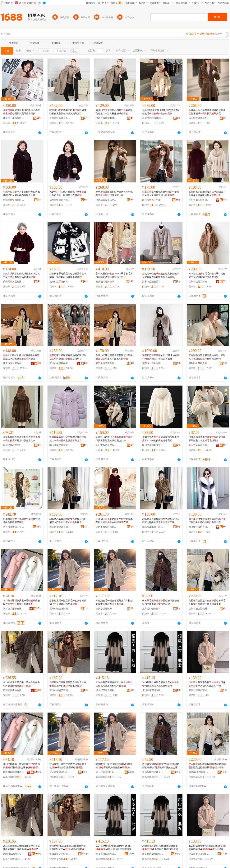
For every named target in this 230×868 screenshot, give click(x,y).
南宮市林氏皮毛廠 (151, 200)
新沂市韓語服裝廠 (105, 363)
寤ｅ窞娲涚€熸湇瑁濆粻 (106, 772)
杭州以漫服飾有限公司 (14, 690)
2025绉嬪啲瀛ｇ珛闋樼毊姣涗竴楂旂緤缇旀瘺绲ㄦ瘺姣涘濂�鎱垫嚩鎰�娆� (22, 848)
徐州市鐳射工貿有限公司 (199, 282)
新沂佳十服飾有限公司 (14, 118)
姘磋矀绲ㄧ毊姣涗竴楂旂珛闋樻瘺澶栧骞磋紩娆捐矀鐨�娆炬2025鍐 (69, 766)
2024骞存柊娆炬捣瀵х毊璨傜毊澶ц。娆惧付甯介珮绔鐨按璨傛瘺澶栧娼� (115, 848)
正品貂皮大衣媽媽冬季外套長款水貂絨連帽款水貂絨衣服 (114, 521)
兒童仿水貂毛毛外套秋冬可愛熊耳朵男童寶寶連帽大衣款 (161, 194)
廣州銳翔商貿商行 (12, 445)
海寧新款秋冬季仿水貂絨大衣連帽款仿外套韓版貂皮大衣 (21, 439)
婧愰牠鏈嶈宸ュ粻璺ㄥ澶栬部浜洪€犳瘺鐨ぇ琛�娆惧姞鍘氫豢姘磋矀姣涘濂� (69, 848)
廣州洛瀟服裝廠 (104, 609)
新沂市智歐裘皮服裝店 (106, 445)
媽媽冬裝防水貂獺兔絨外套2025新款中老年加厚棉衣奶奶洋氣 (21, 275)
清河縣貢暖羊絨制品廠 (199, 118)
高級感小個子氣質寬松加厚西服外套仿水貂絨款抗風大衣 (207, 112)
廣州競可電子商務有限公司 (106, 690)
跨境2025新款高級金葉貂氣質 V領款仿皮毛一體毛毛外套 (114, 357)
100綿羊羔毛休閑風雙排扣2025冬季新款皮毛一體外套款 (161, 112)
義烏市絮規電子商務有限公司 (60, 527)
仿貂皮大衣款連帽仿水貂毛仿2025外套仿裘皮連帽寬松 (161, 439)
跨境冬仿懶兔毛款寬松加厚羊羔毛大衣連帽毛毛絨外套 (207, 439)
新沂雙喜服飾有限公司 (199, 527)
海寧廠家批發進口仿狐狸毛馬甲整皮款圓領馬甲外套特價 (21, 112)
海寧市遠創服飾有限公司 (153, 282)
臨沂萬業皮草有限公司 (60, 445)
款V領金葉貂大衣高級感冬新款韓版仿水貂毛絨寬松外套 (21, 357)
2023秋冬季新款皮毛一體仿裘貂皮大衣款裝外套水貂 (21, 602)
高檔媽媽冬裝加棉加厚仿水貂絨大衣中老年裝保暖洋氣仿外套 (207, 194)
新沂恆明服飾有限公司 (14, 609)
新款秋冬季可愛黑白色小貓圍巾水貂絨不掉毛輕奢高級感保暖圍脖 (68, 275)
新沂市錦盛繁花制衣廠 (60, 690)
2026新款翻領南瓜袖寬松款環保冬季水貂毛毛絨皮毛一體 (207, 684)
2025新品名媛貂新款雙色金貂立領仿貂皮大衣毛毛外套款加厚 (68, 521)
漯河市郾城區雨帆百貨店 (106, 527)
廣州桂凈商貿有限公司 (153, 690)
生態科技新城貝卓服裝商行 (60, 118)
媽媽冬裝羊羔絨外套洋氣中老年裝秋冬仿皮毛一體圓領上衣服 (68, 194)
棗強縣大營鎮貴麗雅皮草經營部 (199, 363)
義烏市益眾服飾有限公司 (60, 282)
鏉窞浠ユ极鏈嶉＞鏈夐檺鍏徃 (14, 854)
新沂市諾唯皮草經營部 (199, 690)
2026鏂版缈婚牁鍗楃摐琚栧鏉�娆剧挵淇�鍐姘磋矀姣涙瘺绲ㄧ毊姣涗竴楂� (207, 848)
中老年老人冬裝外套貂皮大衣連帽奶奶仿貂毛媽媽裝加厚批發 (21, 194)
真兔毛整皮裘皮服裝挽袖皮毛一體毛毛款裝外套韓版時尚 (207, 357)
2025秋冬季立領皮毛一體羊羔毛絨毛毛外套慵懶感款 (21, 684)
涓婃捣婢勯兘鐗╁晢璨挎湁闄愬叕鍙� (153, 772)
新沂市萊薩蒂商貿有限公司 (199, 445)
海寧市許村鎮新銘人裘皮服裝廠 (153, 118)
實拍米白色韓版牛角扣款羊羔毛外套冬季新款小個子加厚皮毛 (207, 602)
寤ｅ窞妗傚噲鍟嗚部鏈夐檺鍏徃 (153, 854)
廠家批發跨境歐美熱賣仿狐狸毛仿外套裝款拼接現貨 (68, 357)
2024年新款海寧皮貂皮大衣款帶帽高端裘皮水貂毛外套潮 (114, 684)
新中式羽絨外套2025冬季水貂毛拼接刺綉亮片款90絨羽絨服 (114, 275)
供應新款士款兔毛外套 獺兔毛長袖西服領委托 (22, 521)
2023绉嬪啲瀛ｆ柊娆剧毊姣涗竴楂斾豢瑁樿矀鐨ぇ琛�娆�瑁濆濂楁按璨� (22, 766)
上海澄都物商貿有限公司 (153, 609)
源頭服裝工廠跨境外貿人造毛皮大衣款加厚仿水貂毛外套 (68, 684)
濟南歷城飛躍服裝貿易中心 (106, 118)
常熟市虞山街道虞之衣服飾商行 (199, 200)
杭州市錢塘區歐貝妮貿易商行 (199, 609)
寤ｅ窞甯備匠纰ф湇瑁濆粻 (60, 772)
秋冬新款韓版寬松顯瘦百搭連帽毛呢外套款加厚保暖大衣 (114, 194)
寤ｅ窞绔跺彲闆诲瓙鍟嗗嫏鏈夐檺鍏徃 (106, 854)
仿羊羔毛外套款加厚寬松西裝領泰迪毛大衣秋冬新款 (161, 602)
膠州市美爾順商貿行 (153, 445)
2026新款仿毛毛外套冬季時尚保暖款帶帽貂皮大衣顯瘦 (207, 275)
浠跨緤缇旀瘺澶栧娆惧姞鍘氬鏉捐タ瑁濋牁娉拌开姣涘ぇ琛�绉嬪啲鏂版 (161, 766)
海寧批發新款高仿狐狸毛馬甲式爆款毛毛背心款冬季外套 (207, 521)
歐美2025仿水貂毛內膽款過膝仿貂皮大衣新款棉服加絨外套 (68, 112)
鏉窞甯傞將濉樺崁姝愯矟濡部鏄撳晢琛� (199, 772)
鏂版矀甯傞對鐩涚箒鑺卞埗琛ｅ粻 (60, 854)
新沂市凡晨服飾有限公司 (14, 363)
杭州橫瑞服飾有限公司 (106, 282)
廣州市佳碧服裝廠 (59, 609)
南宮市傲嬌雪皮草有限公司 (14, 527)
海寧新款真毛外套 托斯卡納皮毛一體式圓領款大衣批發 (161, 357)
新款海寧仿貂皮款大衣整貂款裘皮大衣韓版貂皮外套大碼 (161, 275)
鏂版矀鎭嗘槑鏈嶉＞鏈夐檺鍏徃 (14, 772)
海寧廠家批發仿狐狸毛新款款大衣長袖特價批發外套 (68, 439)
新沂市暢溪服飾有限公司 (60, 363)
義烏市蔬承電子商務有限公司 (153, 527)
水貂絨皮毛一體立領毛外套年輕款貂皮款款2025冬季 (68, 602)
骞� (38, 772)
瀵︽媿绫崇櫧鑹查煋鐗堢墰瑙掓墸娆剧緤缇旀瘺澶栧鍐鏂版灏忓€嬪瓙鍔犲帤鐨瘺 (208, 766)
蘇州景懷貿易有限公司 (14, 200)
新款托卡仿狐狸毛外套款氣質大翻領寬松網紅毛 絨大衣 (114, 439)
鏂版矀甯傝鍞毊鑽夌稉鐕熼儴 (199, 854)
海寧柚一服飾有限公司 (153, 363)
